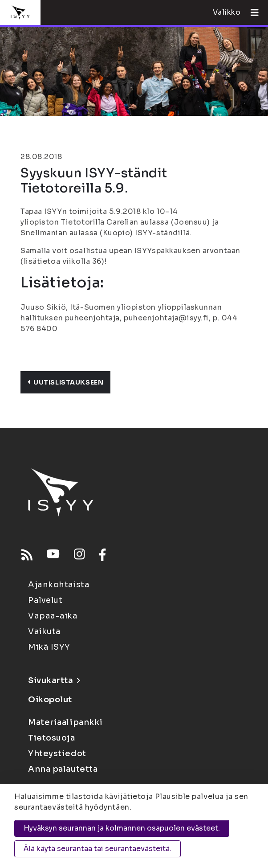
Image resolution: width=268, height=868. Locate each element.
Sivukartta (54, 680)
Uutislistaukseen (65, 382)
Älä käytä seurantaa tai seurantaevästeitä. (97, 849)
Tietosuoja (52, 738)
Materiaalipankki (65, 722)
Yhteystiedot (57, 753)
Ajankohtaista (59, 585)
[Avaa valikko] (251, 12)
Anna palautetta (63, 769)
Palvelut (45, 600)
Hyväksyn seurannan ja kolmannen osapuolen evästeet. (122, 828)
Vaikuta (45, 631)
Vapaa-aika (53, 616)
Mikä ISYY (49, 647)
